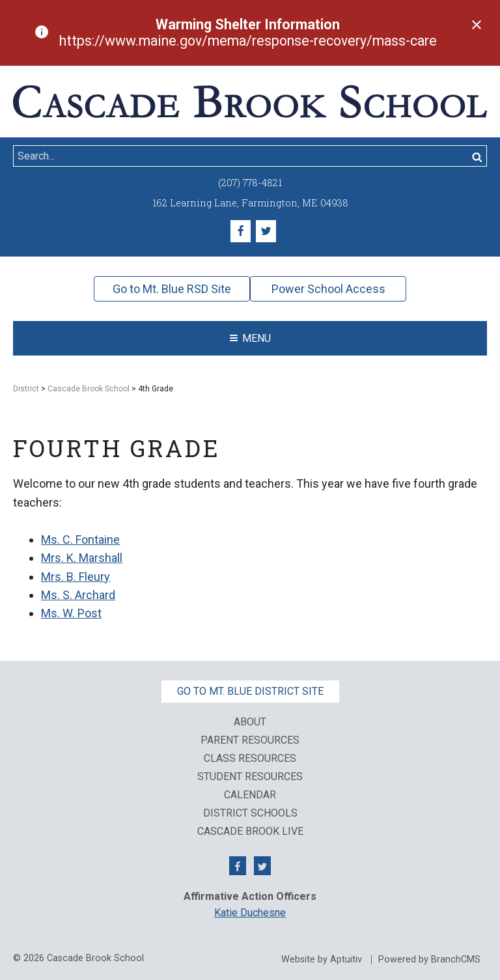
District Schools (250, 813)
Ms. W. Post (71, 613)
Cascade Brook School (89, 389)
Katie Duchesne (250, 913)
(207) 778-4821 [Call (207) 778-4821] (250, 183)
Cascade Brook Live (250, 832)
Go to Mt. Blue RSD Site (172, 289)
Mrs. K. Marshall (82, 558)
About (250, 722)
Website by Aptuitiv (322, 960)
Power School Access (328, 289)
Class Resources (250, 759)
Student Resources (250, 777)
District (26, 389)
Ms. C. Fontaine (80, 539)
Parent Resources (250, 740)
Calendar (250, 795)
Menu (250, 338)
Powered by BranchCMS (429, 960)
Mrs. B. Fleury (76, 577)
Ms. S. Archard (78, 595)
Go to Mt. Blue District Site (250, 691)
